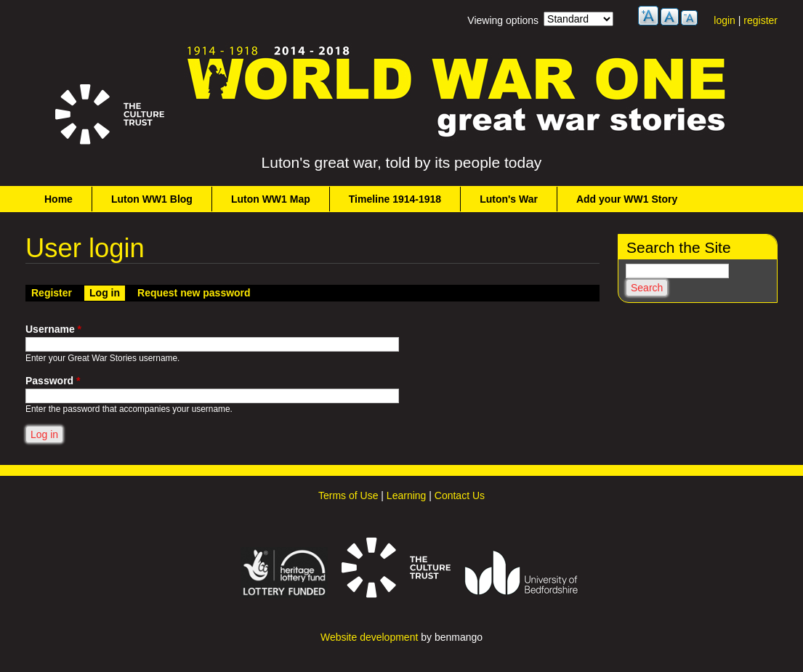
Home (58, 199)
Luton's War (509, 199)
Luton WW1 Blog (152, 199)
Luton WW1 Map (271, 199)
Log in (107, 292)
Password (53, 381)
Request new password (194, 293)
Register (52, 293)
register (760, 20)
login (725, 20)
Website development (369, 637)
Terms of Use (348, 495)
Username (53, 329)
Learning (407, 495)
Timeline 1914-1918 (395, 199)
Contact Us (460, 495)
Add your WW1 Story (627, 199)
